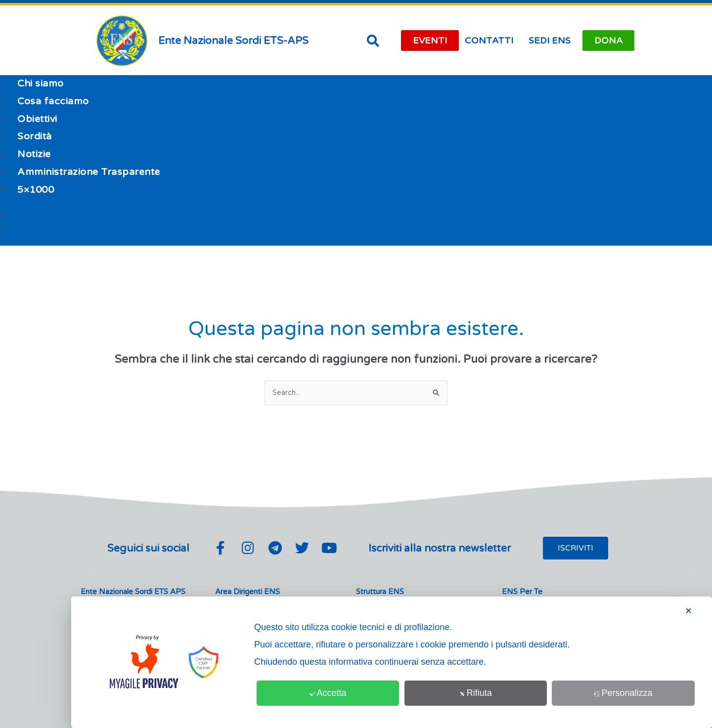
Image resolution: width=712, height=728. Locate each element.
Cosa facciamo (53, 101)
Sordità (35, 136)
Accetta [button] (328, 693)
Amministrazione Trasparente (89, 172)
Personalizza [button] (623, 693)
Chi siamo (41, 84)
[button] (373, 41)
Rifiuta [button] (476, 693)
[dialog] (392, 662)
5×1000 (36, 190)
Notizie (34, 154)
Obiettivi (37, 119)
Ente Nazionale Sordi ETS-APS (233, 41)
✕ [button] (689, 611)
